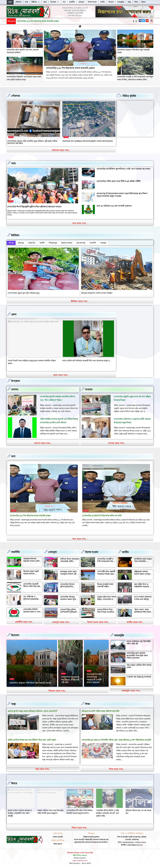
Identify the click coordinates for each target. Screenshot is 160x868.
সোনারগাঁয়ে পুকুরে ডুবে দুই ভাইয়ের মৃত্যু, (24, 293)
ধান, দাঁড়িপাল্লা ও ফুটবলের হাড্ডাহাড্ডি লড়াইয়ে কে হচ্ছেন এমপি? (31, 600)
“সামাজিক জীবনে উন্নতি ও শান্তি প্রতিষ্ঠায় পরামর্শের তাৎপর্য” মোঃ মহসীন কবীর (137, 813)
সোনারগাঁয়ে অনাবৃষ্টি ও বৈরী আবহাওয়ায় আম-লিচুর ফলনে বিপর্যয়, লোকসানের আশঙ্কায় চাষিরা (135, 78)
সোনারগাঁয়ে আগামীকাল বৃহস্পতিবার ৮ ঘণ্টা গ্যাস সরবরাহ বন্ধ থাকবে (123, 169)
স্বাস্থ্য (14, 704)
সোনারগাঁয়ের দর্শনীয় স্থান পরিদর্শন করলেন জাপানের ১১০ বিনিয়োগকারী (69, 678)
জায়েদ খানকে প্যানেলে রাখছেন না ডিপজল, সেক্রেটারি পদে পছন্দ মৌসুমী (49, 813)
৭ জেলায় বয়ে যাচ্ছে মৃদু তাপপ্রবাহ (139, 676)
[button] (136, 21)
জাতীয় (125, 552)
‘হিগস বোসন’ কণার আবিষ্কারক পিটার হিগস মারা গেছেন (143, 611)
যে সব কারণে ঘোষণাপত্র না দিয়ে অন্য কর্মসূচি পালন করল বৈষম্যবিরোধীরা (143, 600)
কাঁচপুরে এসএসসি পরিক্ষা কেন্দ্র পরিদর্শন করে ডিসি (100, 711)
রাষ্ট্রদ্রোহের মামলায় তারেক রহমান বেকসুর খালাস (142, 573)
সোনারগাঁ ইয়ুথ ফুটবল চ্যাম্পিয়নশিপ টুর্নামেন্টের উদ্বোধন (69, 611)
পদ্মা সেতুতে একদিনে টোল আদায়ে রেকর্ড (139, 666)
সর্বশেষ (11, 137)
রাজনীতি (15, 552)
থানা (13, 456)
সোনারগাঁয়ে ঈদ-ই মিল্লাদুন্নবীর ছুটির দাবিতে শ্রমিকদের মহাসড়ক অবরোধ (34, 206)
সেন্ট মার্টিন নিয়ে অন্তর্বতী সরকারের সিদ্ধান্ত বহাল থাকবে (106, 573)
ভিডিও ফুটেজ (129, 96)
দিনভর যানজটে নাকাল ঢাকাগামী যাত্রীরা (105, 585)
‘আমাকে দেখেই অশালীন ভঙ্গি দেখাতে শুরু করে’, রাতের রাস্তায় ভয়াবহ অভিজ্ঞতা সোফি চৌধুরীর (96, 676)
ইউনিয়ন (15, 235)
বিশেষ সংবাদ (92, 552)
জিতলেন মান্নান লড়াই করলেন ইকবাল (31, 572)
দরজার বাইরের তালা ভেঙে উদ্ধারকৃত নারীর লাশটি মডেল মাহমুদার (80, 811)
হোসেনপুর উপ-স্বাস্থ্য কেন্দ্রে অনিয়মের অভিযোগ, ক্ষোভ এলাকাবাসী (32, 711)
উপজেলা (16, 381)
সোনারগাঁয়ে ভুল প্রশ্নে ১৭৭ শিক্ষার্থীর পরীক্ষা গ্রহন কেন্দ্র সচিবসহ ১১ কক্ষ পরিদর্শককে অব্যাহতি (116, 739)
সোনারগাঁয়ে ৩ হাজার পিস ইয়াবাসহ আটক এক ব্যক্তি (102, 515)
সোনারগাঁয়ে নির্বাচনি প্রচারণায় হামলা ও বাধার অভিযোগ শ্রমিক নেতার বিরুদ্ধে (32, 612)
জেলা (14, 314)
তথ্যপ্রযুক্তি (119, 635)
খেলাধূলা (52, 552)
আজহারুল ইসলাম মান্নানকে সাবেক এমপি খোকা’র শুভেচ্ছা (31, 561)
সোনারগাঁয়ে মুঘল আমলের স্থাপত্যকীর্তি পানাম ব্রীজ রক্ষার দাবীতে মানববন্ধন (137, 655)
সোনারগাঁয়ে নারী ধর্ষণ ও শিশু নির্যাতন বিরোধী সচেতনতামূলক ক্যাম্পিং (109, 811)
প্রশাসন (15, 389)
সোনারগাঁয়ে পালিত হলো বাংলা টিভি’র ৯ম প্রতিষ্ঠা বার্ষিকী (119, 181)
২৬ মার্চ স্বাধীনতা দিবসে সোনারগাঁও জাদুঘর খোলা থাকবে (32, 682)
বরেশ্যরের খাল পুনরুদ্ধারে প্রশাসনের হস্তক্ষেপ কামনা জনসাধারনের (87, 141)
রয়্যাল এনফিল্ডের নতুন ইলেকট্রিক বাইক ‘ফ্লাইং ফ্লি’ (139, 642)
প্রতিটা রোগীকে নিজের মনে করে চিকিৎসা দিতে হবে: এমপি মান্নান (32, 739)
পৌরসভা (16, 96)
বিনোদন (15, 635)
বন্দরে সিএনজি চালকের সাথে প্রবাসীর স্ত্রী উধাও (25, 360)
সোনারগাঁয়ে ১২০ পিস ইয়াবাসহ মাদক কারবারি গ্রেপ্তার (70, 68)
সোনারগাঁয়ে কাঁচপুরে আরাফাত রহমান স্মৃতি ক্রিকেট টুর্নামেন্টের (68, 599)
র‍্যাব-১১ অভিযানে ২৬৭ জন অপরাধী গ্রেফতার (114, 206)
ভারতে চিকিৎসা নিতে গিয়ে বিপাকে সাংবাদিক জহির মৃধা (105, 611)
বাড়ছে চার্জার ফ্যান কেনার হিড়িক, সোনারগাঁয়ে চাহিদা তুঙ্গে (107, 599)
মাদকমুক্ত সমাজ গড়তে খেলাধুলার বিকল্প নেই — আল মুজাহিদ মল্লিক (70, 573)
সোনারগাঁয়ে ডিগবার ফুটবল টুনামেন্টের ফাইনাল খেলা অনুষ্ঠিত (68, 586)
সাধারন (89, 389)
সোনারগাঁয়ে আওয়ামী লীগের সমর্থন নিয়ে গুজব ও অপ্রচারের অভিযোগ (32, 586)
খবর (13, 163)
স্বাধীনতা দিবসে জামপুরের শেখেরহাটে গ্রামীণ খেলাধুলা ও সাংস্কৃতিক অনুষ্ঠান (70, 562)
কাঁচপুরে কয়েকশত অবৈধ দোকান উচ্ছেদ (97, 293)
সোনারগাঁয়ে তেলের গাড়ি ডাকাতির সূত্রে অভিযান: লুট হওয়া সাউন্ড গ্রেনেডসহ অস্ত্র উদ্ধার (32, 142)
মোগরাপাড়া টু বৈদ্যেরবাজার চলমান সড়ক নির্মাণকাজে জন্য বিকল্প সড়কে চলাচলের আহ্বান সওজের (122, 195)
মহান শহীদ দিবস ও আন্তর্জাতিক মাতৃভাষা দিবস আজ (141, 586)
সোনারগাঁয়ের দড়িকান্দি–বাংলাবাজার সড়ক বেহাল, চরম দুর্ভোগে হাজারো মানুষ (24, 78)
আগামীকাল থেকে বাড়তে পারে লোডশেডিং (143, 560)
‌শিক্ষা (88, 704)
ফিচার (14, 783)
